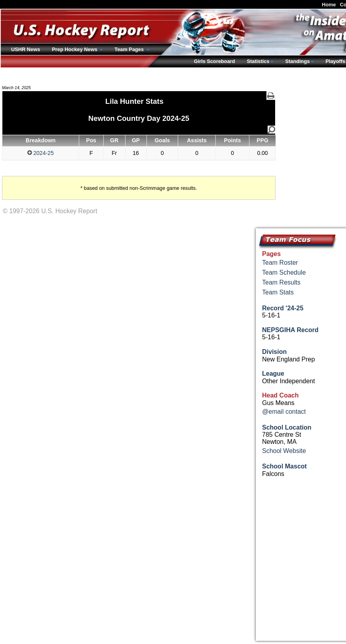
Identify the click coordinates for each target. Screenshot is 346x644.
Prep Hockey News (75, 49)
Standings (297, 61)
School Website (284, 451)
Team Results (281, 282)
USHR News (26, 49)
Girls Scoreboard (215, 61)
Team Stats (278, 292)
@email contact (284, 412)
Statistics (258, 61)
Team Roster (280, 263)
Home (329, 5)
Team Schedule (284, 272)
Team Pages (130, 49)
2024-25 (40, 153)
